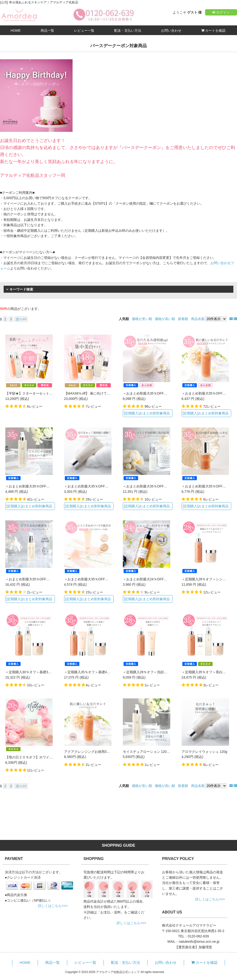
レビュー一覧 (84, 30)
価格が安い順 (142, 319)
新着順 (183, 319)
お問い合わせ (171, 30)
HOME (16, 30)
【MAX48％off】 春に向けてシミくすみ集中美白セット (106, 393)
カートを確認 (213, 30)
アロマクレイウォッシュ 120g (204, 752)
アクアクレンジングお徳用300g (88, 752)
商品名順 (198, 319)
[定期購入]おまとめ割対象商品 (147, 413)
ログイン (221, 12)
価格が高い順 (165, 319)
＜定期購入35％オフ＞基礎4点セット (92, 672)
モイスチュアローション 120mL (147, 752)
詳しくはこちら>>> (53, 906)
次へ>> (21, 319)
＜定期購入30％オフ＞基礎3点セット (33, 672)
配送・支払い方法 (128, 30)
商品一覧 (47, 30)
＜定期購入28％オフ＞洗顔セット (148, 672)
